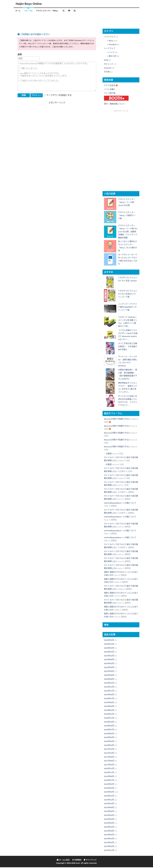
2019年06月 (109, 703)
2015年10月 (109, 804)
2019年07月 (109, 699)
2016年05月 (109, 785)
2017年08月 (109, 758)
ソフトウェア (110, 38)
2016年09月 (109, 777)
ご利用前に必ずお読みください (34, 35)
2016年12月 (109, 769)
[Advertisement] (76, 21)
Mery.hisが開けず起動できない (117, 420)
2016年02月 (109, 793)
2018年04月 (109, 742)
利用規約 (77, 861)
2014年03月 (109, 843)
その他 (107, 72)
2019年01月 (109, 715)
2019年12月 (109, 688)
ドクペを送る (110, 86)
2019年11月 (109, 691)
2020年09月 (109, 676)
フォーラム (30, 11)
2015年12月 (109, 800)
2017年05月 (109, 765)
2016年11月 (109, 773)
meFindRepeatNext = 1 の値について (120, 504)
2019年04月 (109, 707)
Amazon (108, 69)
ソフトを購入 (110, 90)
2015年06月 (109, 812)
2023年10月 (109, 656)
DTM (106, 61)
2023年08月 (109, 660)
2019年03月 (109, 711)
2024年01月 (109, 653)
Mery (111, 41)
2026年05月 (109, 641)
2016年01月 (109, 796)
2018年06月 (109, 734)
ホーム (18, 11)
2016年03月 (109, 789)
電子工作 (113, 57)
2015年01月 (109, 828)
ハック (112, 53)
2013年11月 (109, 851)
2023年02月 (109, 664)
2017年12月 (109, 750)
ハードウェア (110, 49)
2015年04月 (109, 816)
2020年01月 (109, 684)
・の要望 (108, 454)
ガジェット (109, 65)
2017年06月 (109, 762)
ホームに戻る (63, 861)
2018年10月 (109, 723)
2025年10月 (109, 645)
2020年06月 (109, 680)
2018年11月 (109, 719)
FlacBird (113, 45)
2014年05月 (109, 835)
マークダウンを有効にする (58, 96)
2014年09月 (109, 832)
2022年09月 (109, 668)
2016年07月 (109, 781)
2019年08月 (109, 695)
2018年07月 (109, 730)
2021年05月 (109, 672)
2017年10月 (109, 754)
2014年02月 (109, 847)
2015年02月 (109, 824)
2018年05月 (109, 738)
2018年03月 (109, 746)
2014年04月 (109, 839)
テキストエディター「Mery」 (50, 11)
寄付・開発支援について (114, 105)
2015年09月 (109, 808)
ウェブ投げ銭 (110, 94)
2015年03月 (109, 820)
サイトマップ (90, 861)
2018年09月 (109, 727)
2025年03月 (109, 649)
